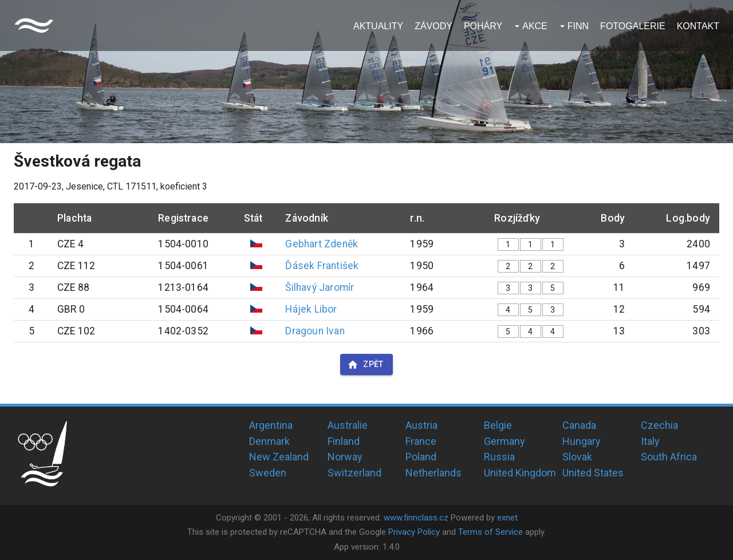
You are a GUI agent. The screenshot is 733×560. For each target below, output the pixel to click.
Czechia (659, 425)
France (421, 441)
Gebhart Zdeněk (322, 244)
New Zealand (279, 457)
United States (593, 473)
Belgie (498, 425)
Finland (344, 441)
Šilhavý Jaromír (320, 287)
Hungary (582, 441)
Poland (421, 457)
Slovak (577, 457)
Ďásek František (322, 266)
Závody (434, 26)
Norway (345, 457)
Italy (650, 441)
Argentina (271, 425)
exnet (507, 518)
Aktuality (378, 26)
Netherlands (434, 473)
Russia (499, 457)
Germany (505, 441)
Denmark (269, 441)
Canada (579, 425)
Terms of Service (490, 532)
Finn (578, 26)
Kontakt (698, 26)
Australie (348, 425)
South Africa (669, 457)
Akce (535, 26)
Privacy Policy (414, 532)
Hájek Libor (311, 309)
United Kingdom (520, 473)
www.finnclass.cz (416, 518)
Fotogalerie (633, 26)
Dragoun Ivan (315, 331)
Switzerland (354, 473)
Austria (421, 425)
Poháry (483, 26)
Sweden (268, 473)
